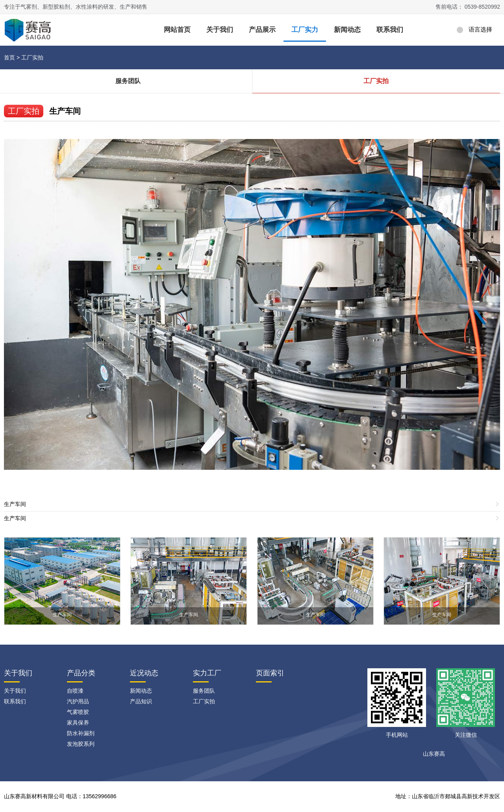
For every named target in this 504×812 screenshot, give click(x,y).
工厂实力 (305, 30)
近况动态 (144, 673)
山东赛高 (434, 754)
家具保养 (78, 723)
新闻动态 (347, 30)
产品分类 (81, 673)
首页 (9, 57)
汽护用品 (78, 701)
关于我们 (220, 30)
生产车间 (65, 111)
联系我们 (390, 30)
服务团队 (128, 81)
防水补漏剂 (81, 733)
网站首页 (177, 30)
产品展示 (262, 30)
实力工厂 (207, 673)
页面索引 (270, 673)
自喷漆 (75, 691)
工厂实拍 (32, 57)
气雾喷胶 (78, 712)
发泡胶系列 (81, 744)
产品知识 (141, 701)
